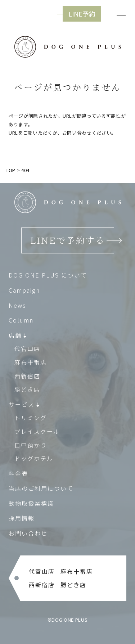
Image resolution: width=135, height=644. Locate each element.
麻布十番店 (31, 362)
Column (21, 320)
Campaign (24, 290)
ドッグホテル (34, 458)
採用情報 (22, 518)
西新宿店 (27, 376)
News (17, 305)
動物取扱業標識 (31, 503)
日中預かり (31, 445)
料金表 (18, 473)
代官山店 (27, 348)
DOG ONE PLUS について (48, 275)
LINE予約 (82, 14)
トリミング (31, 418)
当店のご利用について (41, 488)
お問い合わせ (28, 533)
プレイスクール (37, 431)
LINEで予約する (68, 240)
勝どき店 (27, 389)
